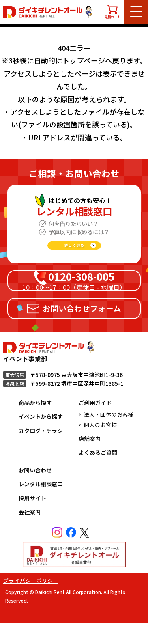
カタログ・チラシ (41, 452)
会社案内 (30, 533)
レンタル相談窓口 (41, 505)
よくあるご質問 (98, 474)
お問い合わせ (35, 491)
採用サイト (32, 519)
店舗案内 (90, 460)
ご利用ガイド (95, 424)
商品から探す (35, 424)
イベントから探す (41, 438)
